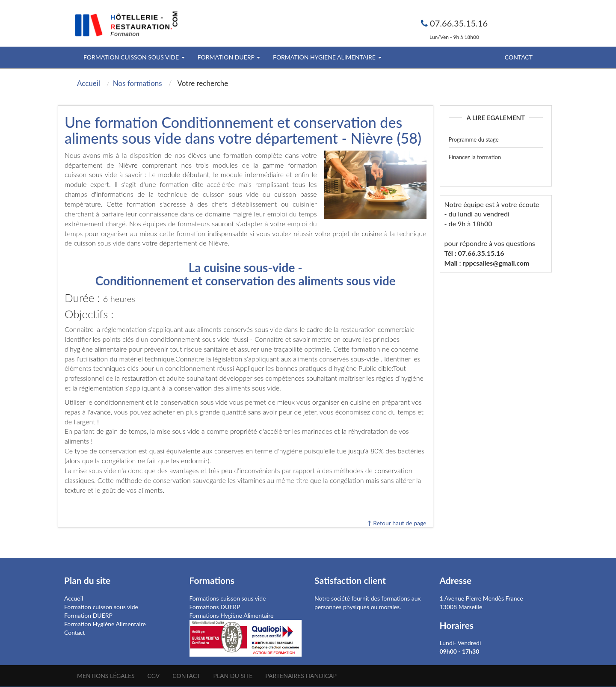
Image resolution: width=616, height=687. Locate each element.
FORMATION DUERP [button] (229, 57)
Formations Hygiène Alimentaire (232, 615)
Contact (519, 57)
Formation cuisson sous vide (101, 607)
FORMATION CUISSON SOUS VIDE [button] (134, 57)
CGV (154, 676)
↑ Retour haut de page (397, 523)
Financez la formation (475, 157)
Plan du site (233, 676)
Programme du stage (474, 139)
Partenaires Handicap (301, 676)
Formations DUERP (215, 607)
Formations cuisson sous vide (228, 598)
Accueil (74, 598)
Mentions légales (106, 676)
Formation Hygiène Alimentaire (105, 624)
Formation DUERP (88, 615)
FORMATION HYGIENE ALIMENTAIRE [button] (327, 57)
